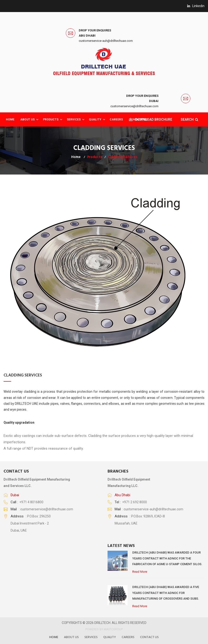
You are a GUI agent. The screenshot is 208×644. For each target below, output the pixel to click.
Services (74, 119)
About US (71, 637)
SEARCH (189, 119)
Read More (140, 572)
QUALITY (95, 119)
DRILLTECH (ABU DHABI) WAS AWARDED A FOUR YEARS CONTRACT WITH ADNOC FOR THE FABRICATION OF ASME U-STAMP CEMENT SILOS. (167, 558)
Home (10, 119)
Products (51, 119)
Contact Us (149, 637)
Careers (128, 637)
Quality (110, 637)
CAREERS (116, 119)
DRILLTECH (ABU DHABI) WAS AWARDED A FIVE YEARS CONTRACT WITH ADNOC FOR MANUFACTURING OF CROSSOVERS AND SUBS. (166, 593)
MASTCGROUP (113, 629)
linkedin (196, 6)
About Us (27, 119)
